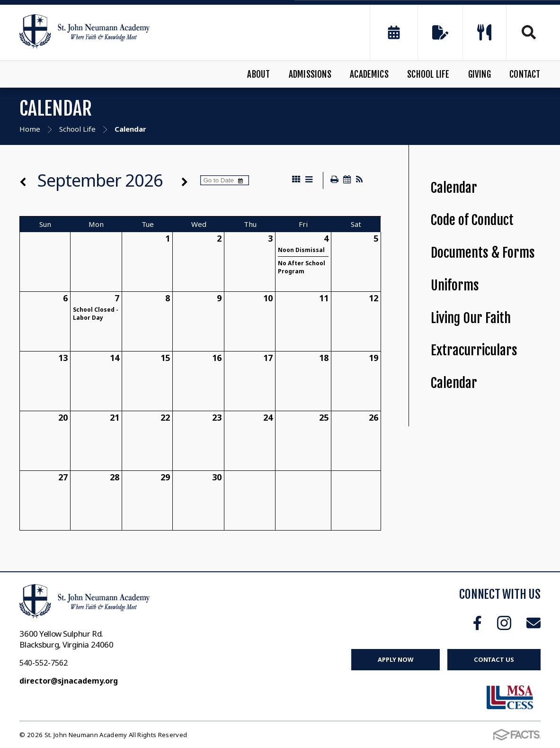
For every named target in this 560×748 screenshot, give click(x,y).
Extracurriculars (474, 350)
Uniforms (455, 285)
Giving (480, 74)
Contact (525, 74)
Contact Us (494, 659)
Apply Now (396, 659)
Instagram (504, 623)
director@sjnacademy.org (69, 681)
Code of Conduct (472, 220)
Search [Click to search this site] (529, 32)
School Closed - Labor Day (96, 314)
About (258, 74)
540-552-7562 (44, 663)
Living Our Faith (471, 318)
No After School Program (302, 267)
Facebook (477, 623)
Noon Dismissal (301, 250)
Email (533, 623)
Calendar (454, 188)
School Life (428, 74)
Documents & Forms (483, 253)
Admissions (310, 74)
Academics (369, 74)
